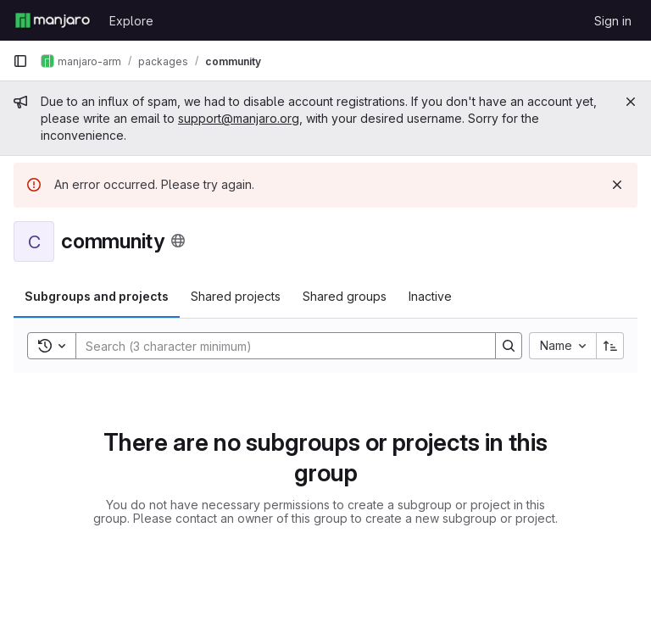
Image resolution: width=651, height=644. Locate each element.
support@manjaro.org (239, 118)
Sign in (613, 21)
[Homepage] (53, 20)
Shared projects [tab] (236, 296)
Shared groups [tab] (345, 296)
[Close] (631, 102)
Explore (131, 21)
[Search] (277, 346)
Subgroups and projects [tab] (97, 296)
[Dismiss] (617, 185)
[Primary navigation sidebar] (20, 61)
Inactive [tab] (430, 296)
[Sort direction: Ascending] (610, 346)
